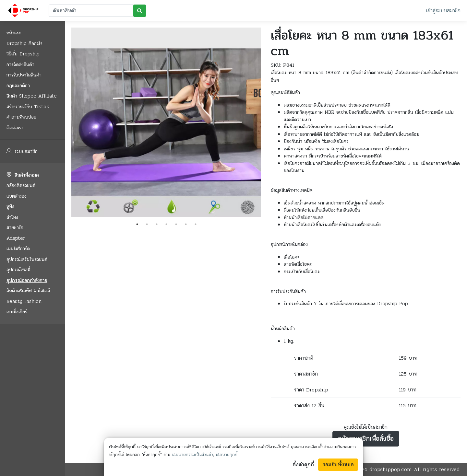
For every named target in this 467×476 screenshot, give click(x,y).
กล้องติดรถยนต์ (21, 185)
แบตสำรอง (17, 196)
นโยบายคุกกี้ (227, 455)
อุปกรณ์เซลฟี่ (18, 270)
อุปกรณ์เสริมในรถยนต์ (27, 259)
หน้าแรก (14, 33)
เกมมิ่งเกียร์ (17, 312)
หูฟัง (10, 206)
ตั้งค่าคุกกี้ (303, 464)
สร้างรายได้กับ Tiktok (28, 107)
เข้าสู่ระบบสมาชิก (443, 11)
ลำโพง (12, 217)
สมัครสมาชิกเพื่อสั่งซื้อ (366, 439)
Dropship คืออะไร (24, 43)
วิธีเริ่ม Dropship (23, 54)
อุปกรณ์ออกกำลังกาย (27, 280)
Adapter (16, 238)
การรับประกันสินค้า (24, 75)
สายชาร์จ (15, 227)
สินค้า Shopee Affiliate (32, 96)
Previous (66, 123)
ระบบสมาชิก (22, 151)
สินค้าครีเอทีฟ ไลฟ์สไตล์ (28, 291)
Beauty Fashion (24, 301)
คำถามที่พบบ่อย (21, 117)
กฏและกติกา (18, 86)
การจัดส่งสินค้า (20, 64)
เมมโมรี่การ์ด (18, 249)
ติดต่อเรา (15, 128)
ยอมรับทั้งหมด (338, 464)
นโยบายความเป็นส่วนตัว (192, 455)
